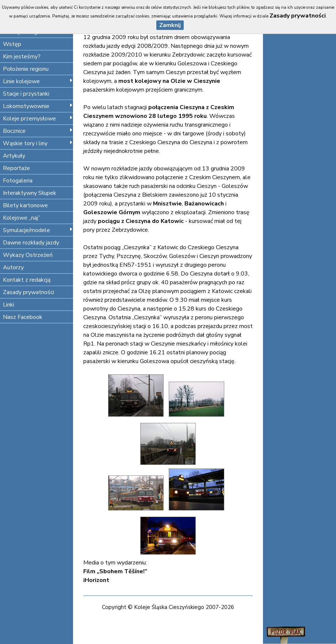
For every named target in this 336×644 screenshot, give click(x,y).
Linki (9, 305)
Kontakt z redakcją (27, 280)
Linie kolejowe (38, 81)
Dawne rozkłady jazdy (31, 243)
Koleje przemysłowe (38, 119)
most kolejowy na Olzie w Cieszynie (169, 81)
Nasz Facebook (23, 317)
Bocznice (38, 131)
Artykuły (14, 156)
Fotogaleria (18, 181)
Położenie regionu (26, 69)
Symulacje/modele (38, 230)
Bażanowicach (204, 204)
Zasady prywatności (28, 292)
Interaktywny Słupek (30, 193)
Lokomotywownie (38, 106)
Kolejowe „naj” (22, 218)
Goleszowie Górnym (112, 212)
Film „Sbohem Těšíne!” (115, 571)
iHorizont (96, 580)
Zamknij (170, 25)
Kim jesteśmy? (22, 57)
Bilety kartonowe (25, 205)
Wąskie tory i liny (38, 143)
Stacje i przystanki (26, 94)
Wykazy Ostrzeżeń (28, 255)
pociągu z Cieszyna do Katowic (141, 221)
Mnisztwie (167, 204)
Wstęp (12, 44)
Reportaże (16, 168)
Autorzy (13, 267)
